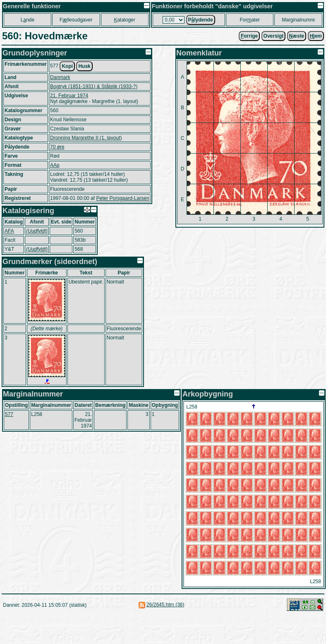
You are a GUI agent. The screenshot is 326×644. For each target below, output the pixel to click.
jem (316, 36)
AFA (9, 231)
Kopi (67, 66)
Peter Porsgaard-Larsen (122, 198)
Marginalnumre (298, 20)
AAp (55, 165)
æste (297, 36)
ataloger (124, 20)
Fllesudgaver (76, 20)
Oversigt (274, 36)
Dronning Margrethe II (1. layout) (86, 138)
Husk (84, 66)
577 (9, 414)
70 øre (57, 147)
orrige (249, 36)
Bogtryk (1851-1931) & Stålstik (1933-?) (94, 87)
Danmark (60, 77)
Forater (250, 20)
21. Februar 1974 (69, 96)
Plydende (201, 20)
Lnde (28, 20)
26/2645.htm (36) (165, 605)
